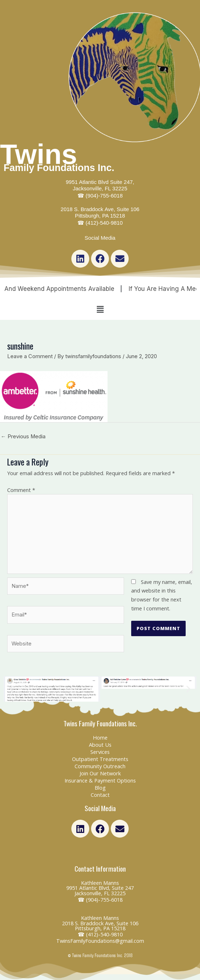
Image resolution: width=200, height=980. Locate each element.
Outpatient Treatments (100, 759)
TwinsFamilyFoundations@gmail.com (100, 941)
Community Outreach (100, 766)
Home (100, 737)
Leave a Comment (30, 356)
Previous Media (23, 437)
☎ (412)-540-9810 (100, 934)
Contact (100, 795)
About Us (100, 745)
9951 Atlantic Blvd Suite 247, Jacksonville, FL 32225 (100, 189)
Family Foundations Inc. (59, 168)
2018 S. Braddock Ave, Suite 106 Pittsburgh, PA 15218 (100, 216)
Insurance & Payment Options (100, 780)
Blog (100, 788)
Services (100, 752)
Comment (21, 490)
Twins (39, 154)
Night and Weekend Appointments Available (64, 289)
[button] (100, 309)
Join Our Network (100, 773)
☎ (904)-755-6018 (100, 899)
